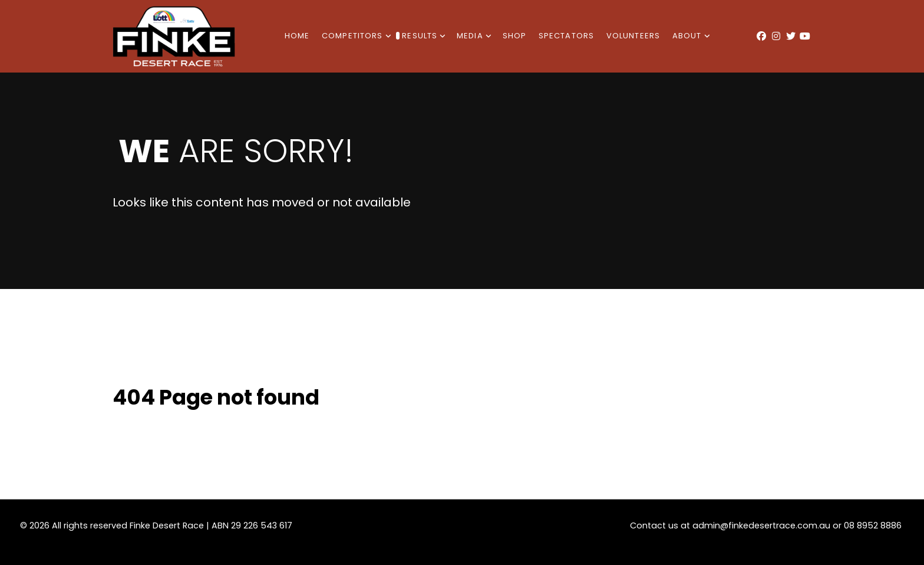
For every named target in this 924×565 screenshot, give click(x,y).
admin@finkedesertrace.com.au (761, 525)
